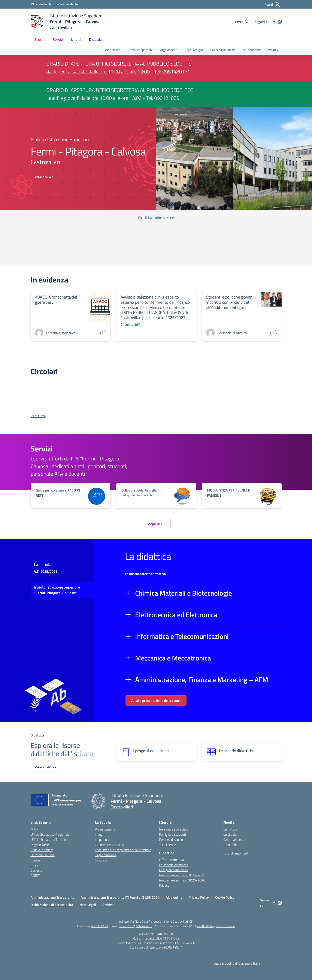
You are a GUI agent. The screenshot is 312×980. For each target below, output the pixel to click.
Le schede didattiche (174, 865)
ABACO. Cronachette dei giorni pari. (56, 300)
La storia (101, 860)
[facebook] (274, 22)
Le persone (103, 840)
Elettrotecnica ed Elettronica (176, 615)
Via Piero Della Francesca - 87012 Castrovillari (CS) (162, 921)
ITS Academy (252, 50)
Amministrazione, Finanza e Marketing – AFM (202, 680)
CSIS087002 (171, 938)
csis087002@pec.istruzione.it (216, 926)
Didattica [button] (96, 40)
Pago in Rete (40, 845)
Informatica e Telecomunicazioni (182, 636)
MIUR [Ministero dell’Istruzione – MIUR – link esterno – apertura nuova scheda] (35, 829)
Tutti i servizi (168, 845)
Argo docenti (169, 50)
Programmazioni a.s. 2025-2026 (182, 880)
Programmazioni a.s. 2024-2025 (182, 875)
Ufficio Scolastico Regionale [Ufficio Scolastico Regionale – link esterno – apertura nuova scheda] (50, 834)
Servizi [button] (58, 40)
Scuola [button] (40, 40)
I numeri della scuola (109, 845)
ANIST (35, 875)
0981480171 (100, 926)
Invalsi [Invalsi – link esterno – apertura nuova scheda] (35, 860)
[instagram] (280, 22)
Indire (35, 865)
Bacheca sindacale (223, 50)
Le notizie (230, 829)
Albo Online (113, 50)
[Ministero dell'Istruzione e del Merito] (54, 4)
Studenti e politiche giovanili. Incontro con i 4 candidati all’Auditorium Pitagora (231, 302)
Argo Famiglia (194, 50)
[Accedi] (272, 4)
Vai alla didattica (45, 767)
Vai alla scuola (44, 177)
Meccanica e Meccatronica (173, 658)
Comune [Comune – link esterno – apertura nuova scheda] (37, 870)
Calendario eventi (236, 840)
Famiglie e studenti (172, 834)
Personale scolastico (174, 829)
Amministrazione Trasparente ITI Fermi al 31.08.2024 (120, 897)
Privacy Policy (199, 897)
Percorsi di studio (171, 840)
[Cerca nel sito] (242, 22)
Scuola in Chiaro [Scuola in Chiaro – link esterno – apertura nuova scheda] (42, 850)
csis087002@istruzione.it (135, 926)
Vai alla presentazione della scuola (156, 701)
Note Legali (88, 905)
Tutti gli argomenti (236, 853)
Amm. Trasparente (140, 50)
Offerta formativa (172, 860)
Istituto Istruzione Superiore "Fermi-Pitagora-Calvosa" (57, 590)
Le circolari (231, 834)
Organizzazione (106, 855)
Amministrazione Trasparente (52, 897)
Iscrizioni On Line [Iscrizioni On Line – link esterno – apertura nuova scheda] (43, 855)
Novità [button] (76, 40)
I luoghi (100, 834)
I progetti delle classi (174, 870)
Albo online (231, 845)
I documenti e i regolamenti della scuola (123, 850)
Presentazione (105, 829)
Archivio (108, 905)
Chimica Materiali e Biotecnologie (184, 593)
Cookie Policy (225, 897)
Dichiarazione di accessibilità (52, 905)
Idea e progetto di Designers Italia (236, 963)
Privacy (273, 50)
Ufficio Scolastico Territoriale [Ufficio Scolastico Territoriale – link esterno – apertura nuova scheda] (50, 840)
